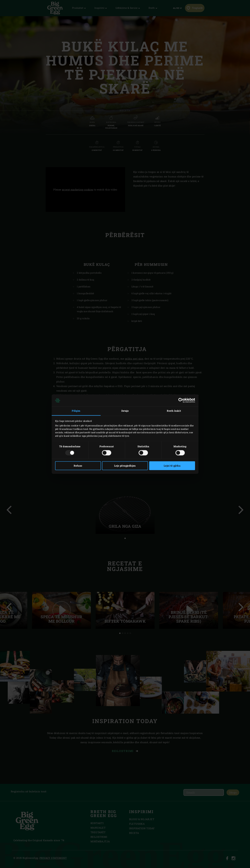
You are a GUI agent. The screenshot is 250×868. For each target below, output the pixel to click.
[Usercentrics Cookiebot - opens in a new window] (181, 400)
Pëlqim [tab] (76, 411)
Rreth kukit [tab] (174, 411)
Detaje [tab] (125, 411)
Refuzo (78, 466)
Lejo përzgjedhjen (125, 466)
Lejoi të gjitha (172, 466)
